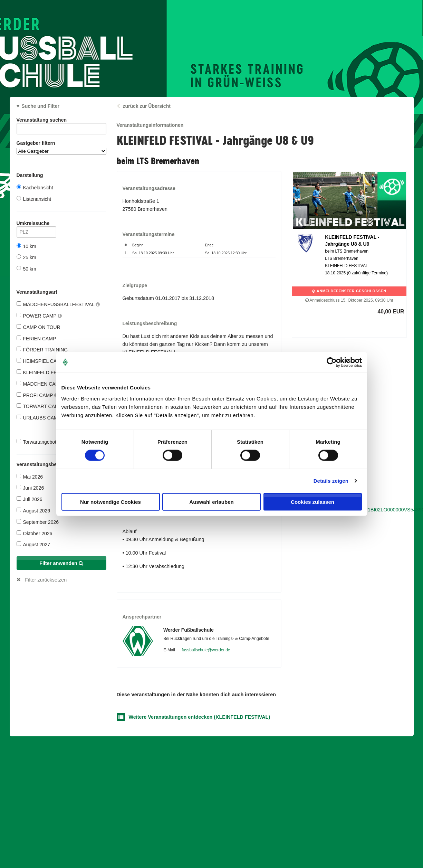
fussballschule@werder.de (206, 650)
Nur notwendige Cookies (110, 502)
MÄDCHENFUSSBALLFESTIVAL (58, 304)
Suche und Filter (40, 106)
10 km (26, 246)
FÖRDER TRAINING (42, 350)
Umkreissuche (36, 224)
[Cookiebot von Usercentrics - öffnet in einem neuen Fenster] (332, 362)
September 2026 (38, 522)
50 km (26, 269)
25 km (26, 257)
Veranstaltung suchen (61, 121)
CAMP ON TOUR (39, 327)
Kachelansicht (35, 187)
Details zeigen (331, 481)
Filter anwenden (61, 563)
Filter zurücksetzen (46, 580)
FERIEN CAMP (36, 338)
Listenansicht (34, 199)
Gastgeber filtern (61, 147)
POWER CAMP (39, 316)
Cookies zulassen (313, 502)
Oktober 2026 (35, 533)
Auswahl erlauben (211, 502)
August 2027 (33, 544)
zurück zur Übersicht (146, 106)
